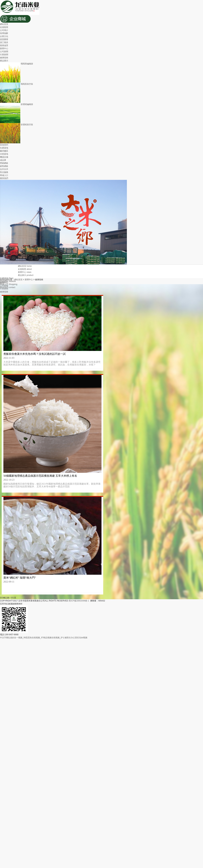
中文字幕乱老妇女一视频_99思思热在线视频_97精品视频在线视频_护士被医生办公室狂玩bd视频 (44, 638)
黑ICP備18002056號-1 (79, 601)
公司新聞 (4, 52)
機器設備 (4, 157)
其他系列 (4, 145)
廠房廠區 (4, 151)
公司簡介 (4, 30)
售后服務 (4, 172)
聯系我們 (4, 178)
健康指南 (4, 58)
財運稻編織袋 (16, 104)
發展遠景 (4, 45)
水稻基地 (4, 154)
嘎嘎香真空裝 (16, 84)
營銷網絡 (4, 163)
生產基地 (4, 148)
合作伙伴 (4, 169)
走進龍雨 (4, 27)
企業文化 (4, 36)
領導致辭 (4, 33)
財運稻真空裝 (16, 125)
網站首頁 (4, 24)
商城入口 (4, 175)
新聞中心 (4, 49)
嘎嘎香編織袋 (16, 64)
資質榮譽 (4, 39)
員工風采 (4, 42)
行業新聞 (4, 55)
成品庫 (3, 160)
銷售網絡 (4, 166)
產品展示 (4, 61)
